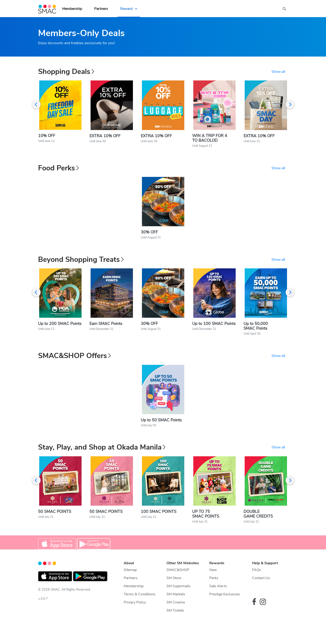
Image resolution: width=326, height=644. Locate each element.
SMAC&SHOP (178, 583)
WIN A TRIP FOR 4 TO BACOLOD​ (210, 141)
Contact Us (261, 591)
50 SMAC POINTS (55, 525)
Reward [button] (126, 9)
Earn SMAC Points (106, 331)
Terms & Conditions (140, 607)
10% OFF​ (47, 138)
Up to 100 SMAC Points (214, 331)
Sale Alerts (218, 599)
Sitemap (130, 583)
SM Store (174, 591)
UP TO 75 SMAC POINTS (206, 527)
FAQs (257, 583)
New (213, 583)
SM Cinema (176, 615)
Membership (72, 9)
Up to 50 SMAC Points (161, 431)
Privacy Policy (135, 615)
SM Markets (176, 607)
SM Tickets (175, 623)
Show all (278, 72)
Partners (101, 9)
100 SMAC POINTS (159, 525)
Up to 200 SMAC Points (60, 331)
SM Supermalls (179, 599)
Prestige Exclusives (225, 607)
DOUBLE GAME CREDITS (258, 527)
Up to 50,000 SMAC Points (256, 334)
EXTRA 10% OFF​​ (105, 138)
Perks (214, 591)
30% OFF (149, 238)
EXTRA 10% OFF (156, 138)
